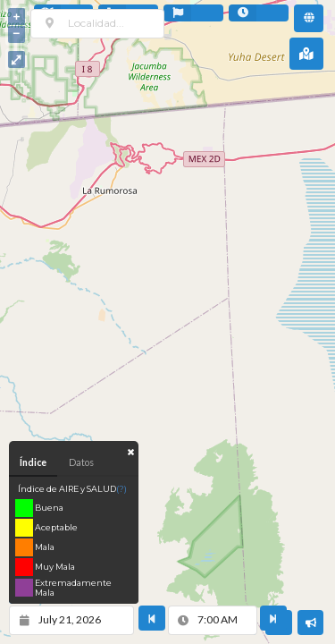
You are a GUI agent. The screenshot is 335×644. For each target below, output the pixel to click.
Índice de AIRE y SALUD (72, 489)
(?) (121, 489)
